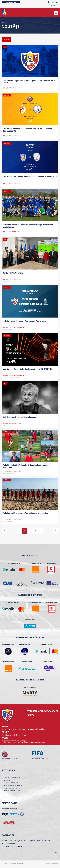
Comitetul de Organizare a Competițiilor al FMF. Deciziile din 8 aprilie (29, 82)
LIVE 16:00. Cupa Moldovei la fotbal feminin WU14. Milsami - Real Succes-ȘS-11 (28, 130)
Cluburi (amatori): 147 (11, 783)
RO (53, 6)
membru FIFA (36, 759)
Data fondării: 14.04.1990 (12, 778)
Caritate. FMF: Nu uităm (13, 273)
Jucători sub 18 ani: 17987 (12, 791)
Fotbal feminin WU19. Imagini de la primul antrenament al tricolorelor (27, 466)
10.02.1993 (15, 759)
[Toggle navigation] (56, 13)
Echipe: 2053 (8, 780)
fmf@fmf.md (10, 843)
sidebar (6, 40)
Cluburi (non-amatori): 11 (12, 788)
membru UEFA (6, 759)
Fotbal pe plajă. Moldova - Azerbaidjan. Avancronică (24, 321)
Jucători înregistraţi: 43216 (13, 786)
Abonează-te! (11, 2)
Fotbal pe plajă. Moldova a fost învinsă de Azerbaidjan (25, 513)
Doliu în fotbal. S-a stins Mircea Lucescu (19, 417)
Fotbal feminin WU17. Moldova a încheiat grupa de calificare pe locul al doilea (29, 226)
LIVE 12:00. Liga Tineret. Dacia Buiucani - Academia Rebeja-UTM (30, 177)
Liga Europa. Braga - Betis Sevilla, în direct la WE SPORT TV (27, 369)
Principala (5, 23)
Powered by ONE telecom (52, 864)
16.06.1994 (45, 759)
